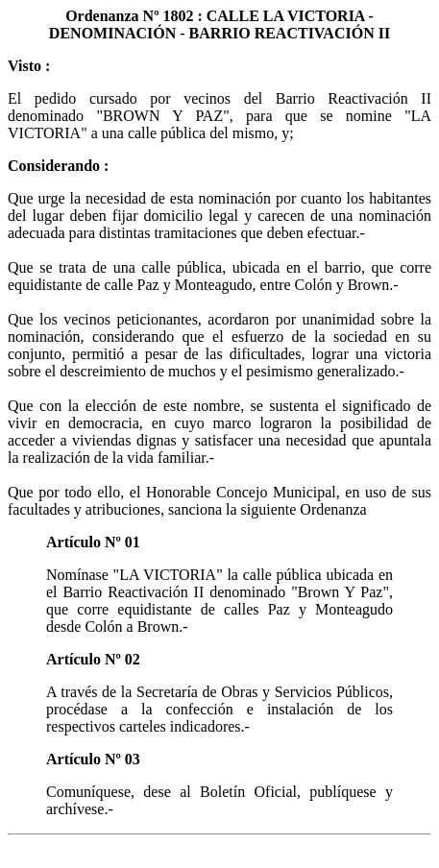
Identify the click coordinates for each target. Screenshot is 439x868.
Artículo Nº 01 (93, 542)
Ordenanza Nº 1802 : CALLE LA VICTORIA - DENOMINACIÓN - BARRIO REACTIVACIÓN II (219, 24)
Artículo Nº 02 (93, 659)
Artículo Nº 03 (93, 759)
